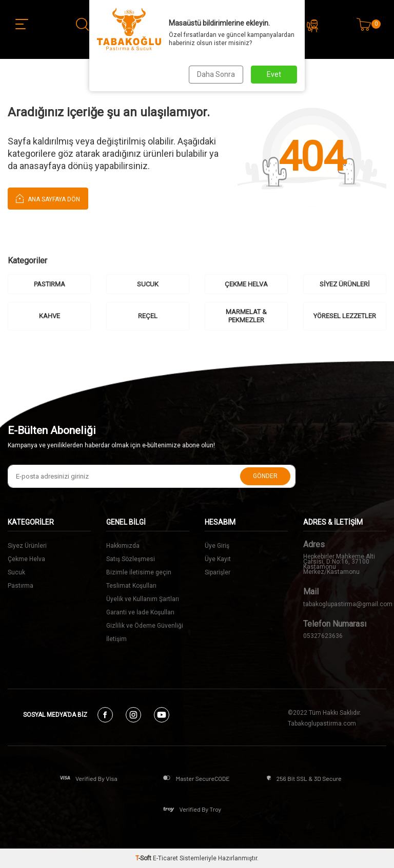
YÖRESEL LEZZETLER (345, 316)
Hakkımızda (123, 546)
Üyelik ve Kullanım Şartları (143, 599)
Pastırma (21, 586)
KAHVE (50, 316)
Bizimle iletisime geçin (139, 572)
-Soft (144, 858)
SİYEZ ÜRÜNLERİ (345, 284)
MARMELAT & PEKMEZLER (246, 316)
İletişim (116, 639)
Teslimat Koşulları (131, 586)
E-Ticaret (165, 858)
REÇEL (148, 316)
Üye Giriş (217, 546)
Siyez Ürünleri (27, 546)
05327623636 (323, 636)
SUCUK (148, 284)
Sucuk (16, 572)
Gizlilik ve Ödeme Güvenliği (145, 626)
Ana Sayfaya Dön (48, 198)
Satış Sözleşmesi (131, 559)
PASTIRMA (50, 284)
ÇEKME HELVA (246, 284)
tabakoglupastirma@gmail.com (345, 604)
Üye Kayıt (218, 559)
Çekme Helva (26, 559)
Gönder (265, 476)
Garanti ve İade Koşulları (140, 612)
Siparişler (218, 572)
